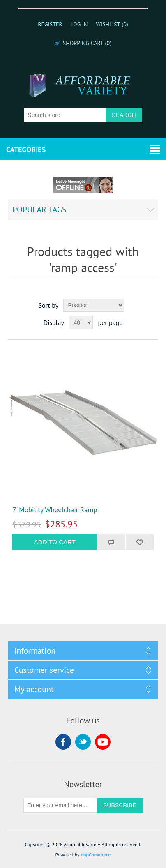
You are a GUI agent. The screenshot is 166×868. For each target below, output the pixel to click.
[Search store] (65, 115)
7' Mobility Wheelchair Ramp (55, 510)
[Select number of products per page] (81, 322)
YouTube (103, 742)
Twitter (83, 742)
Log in (79, 24)
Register (50, 24)
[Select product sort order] (94, 305)
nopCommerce (96, 855)
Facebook (63, 742)
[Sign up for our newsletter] (60, 805)
